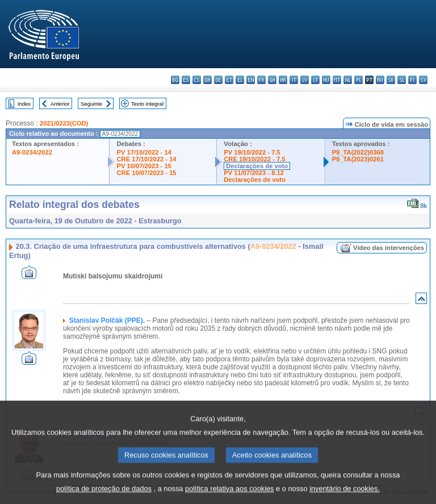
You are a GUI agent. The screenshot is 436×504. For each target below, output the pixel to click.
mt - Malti (337, 80)
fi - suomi (412, 80)
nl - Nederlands (348, 80)
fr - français (261, 80)
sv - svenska (423, 80)
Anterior (60, 104)
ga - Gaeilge (272, 80)
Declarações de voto (257, 166)
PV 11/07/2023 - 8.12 (254, 173)
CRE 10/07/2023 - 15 (146, 173)
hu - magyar (326, 80)
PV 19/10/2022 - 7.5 (252, 152)
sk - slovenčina (391, 80)
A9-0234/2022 (32, 152)
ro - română (380, 80)
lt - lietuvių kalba (315, 80)
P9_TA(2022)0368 (358, 152)
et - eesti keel (229, 80)
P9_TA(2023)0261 (358, 159)
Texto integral (147, 104)
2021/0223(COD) (64, 123)
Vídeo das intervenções (389, 248)
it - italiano (294, 80)
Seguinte (91, 104)
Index (24, 104)
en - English (251, 80)
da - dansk (207, 80)
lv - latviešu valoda (305, 80)
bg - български (175, 80)
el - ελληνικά (240, 80)
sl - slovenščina (402, 80)
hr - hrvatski (283, 80)
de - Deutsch (218, 80)
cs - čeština (197, 80)
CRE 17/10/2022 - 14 (146, 159)
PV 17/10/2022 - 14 (144, 152)
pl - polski (359, 80)
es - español (186, 80)
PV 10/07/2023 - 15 (144, 166)
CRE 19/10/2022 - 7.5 (254, 159)
